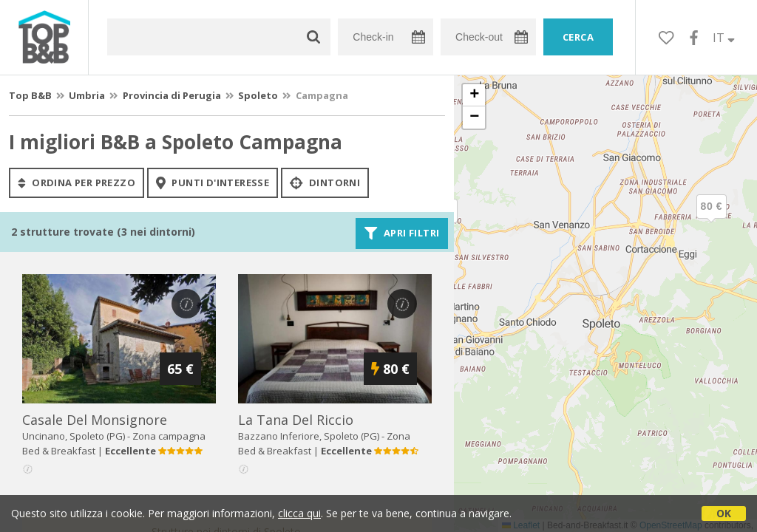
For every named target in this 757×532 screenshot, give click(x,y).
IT (724, 38)
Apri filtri (402, 233)
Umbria (87, 95)
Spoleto (258, 95)
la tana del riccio (296, 420)
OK (724, 513)
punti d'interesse (213, 183)
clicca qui (299, 513)
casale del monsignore (95, 420)
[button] (711, 219)
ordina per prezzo (77, 183)
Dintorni (325, 183)
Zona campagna (169, 436)
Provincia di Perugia (172, 95)
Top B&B (30, 95)
